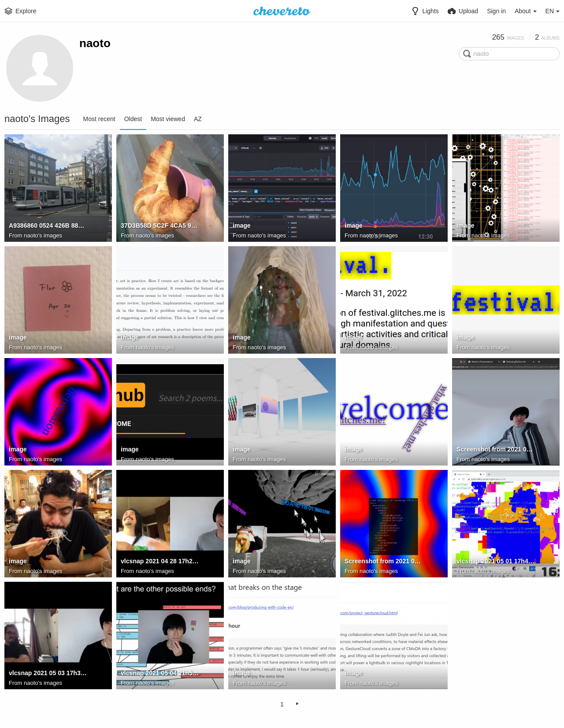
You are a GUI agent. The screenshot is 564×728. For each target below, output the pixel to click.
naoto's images (43, 235)
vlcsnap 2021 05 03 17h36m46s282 (48, 673)
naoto (95, 43)
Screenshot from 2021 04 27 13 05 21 (496, 450)
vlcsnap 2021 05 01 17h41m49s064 (496, 562)
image (242, 226)
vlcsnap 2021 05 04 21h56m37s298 (160, 673)
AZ (198, 119)
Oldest (133, 119)
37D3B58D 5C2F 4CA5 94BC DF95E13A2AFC (160, 226)
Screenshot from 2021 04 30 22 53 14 (384, 562)
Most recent (99, 119)
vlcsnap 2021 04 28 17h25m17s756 (160, 562)
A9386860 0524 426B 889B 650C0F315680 (48, 226)
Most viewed (168, 119)
